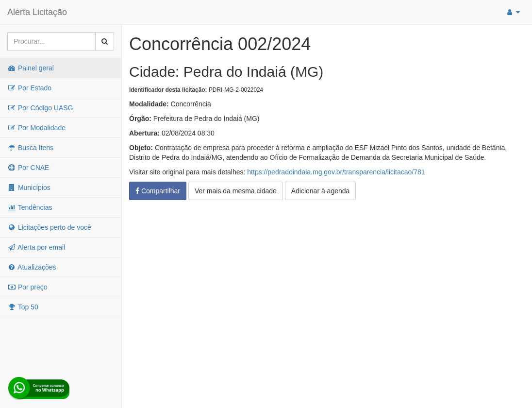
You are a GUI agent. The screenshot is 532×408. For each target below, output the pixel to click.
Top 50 (23, 307)
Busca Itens (30, 148)
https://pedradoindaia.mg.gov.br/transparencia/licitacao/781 (336, 172)
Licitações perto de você (49, 227)
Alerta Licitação (37, 12)
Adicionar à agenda (321, 191)
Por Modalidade (36, 128)
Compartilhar (158, 191)
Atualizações (32, 267)
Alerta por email (36, 247)
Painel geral (31, 68)
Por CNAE (28, 168)
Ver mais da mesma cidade (236, 191)
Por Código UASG (40, 108)
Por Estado (29, 88)
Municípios (29, 187)
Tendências (30, 207)
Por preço (27, 287)
